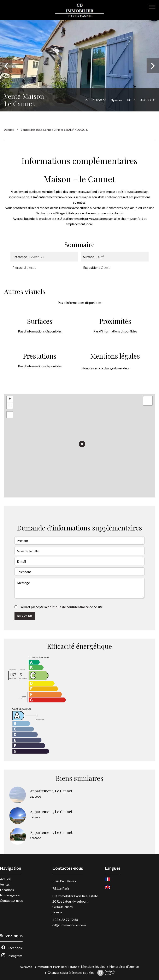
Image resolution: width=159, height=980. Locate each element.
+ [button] (10, 399)
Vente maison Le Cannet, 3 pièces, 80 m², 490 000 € (54, 130)
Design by (105, 973)
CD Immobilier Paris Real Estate (75, 896)
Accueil (9, 130)
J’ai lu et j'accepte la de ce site (61, 607)
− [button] (10, 406)
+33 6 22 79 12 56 (65, 920)
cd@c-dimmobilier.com (69, 925)
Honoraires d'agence (124, 966)
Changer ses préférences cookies (71, 972)
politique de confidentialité (68, 607)
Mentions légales (93, 966)
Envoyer (25, 616)
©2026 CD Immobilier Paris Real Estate (49, 967)
